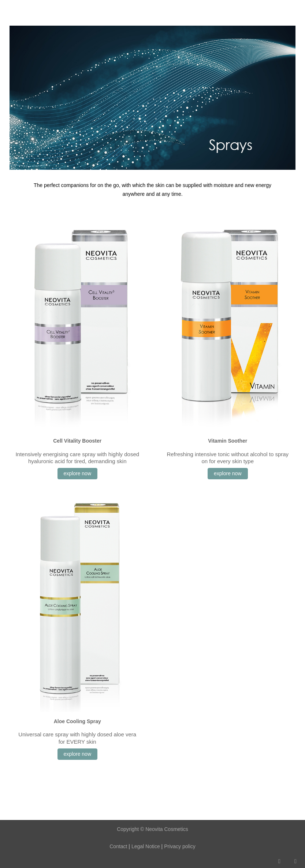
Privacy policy (180, 846)
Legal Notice (145, 846)
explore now (78, 473)
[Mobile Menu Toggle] (11, 9)
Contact (118, 846)
